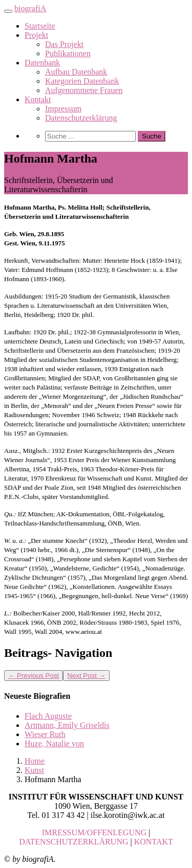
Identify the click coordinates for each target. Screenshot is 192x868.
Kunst (34, 770)
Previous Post (34, 676)
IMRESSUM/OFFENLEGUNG (94, 832)
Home (35, 761)
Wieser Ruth (45, 734)
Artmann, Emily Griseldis (67, 725)
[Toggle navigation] (8, 11)
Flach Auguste (48, 716)
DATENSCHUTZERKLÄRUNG (73, 842)
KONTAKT (154, 842)
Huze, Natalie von (54, 744)
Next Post (86, 676)
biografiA (30, 8)
